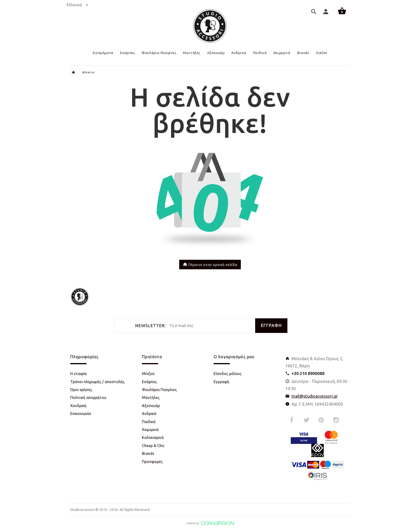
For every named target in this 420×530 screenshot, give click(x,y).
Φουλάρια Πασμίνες (159, 390)
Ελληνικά (77, 5)
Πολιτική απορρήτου (88, 397)
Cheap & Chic (153, 446)
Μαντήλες (151, 397)
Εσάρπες (149, 382)
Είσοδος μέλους (228, 374)
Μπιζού (148, 374)
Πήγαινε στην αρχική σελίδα (210, 265)
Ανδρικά (149, 414)
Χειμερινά (150, 430)
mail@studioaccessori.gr (315, 396)
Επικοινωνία (81, 414)
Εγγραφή (221, 382)
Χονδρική (78, 406)
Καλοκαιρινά (153, 437)
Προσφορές (152, 462)
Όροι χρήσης (81, 390)
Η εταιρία (78, 374)
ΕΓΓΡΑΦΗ (271, 325)
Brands (148, 453)
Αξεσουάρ (151, 406)
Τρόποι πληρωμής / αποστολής (97, 382)
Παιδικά (149, 422)
